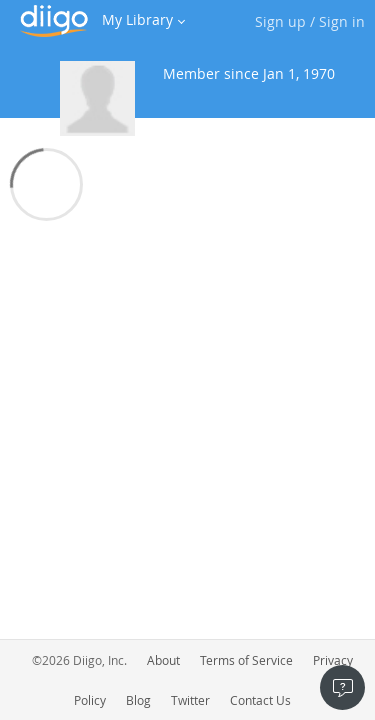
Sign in (342, 21)
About (163, 660)
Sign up (280, 21)
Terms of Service (246, 660)
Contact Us (260, 700)
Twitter (190, 700)
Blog (138, 700)
